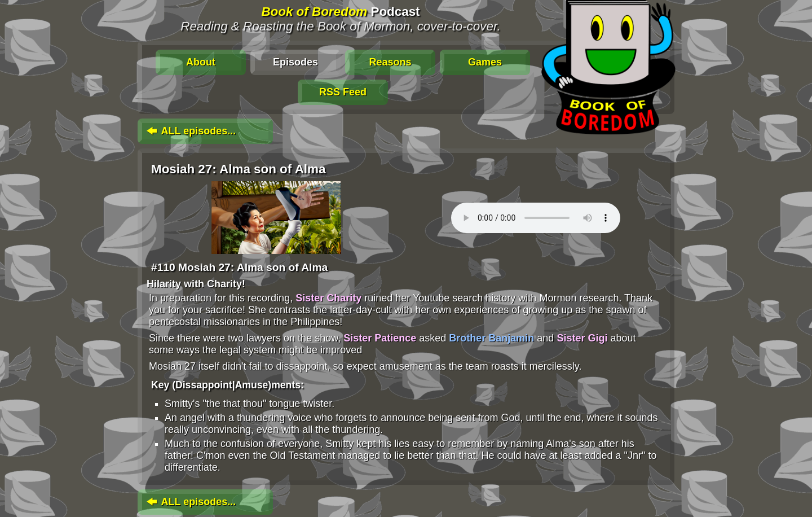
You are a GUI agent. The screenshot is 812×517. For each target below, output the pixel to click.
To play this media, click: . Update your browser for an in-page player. (536, 218)
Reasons (390, 62)
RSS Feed (343, 92)
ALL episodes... (190, 131)
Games (485, 62)
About (201, 62)
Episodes (295, 62)
